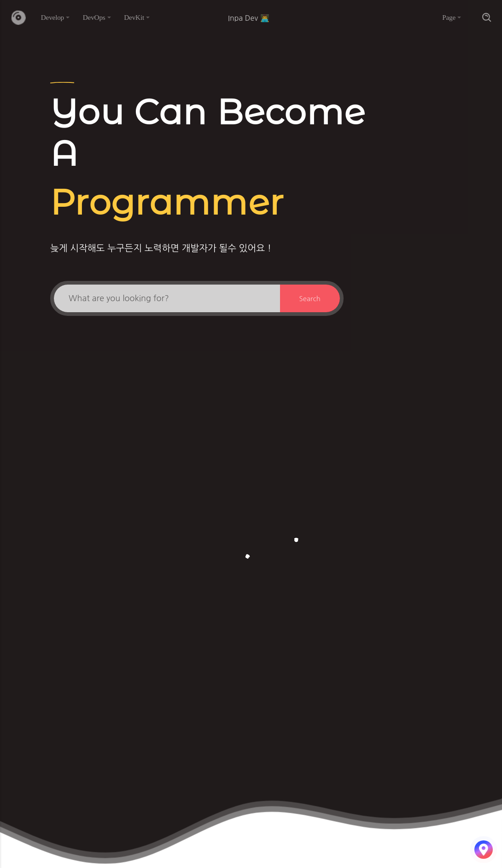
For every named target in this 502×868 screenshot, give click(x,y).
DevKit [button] (134, 17)
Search (310, 299)
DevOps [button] (94, 17)
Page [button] (449, 17)
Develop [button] (53, 17)
